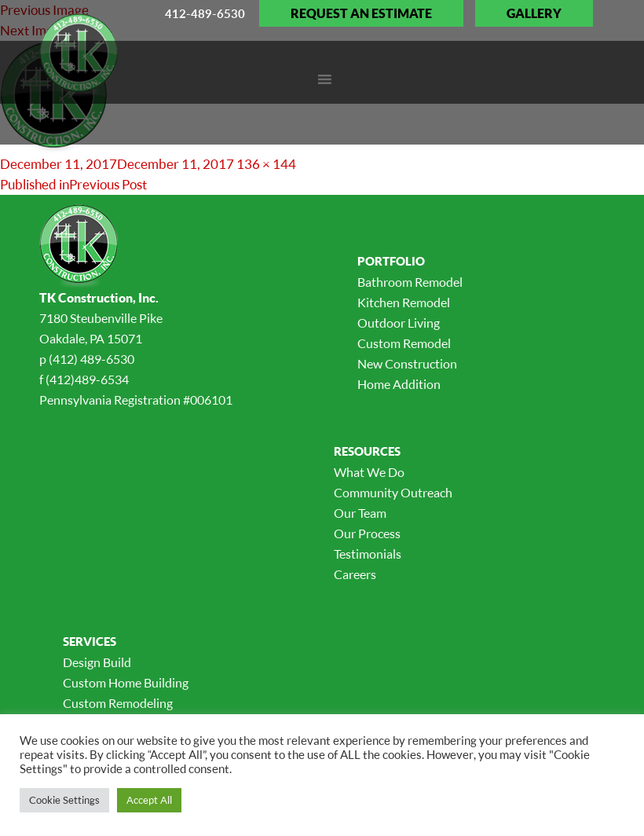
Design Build (97, 662)
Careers (355, 574)
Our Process (367, 533)
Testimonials (368, 554)
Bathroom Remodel (410, 282)
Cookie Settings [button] (64, 800)
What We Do (369, 472)
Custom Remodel (404, 343)
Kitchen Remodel (404, 302)
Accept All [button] (149, 800)
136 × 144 (266, 164)
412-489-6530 (205, 13)
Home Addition (399, 384)
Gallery (534, 13)
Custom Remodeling (118, 703)
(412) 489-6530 (91, 359)
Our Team (360, 513)
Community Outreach (393, 493)
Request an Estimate (361, 13)
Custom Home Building (126, 683)
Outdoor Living (399, 323)
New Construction (407, 364)
